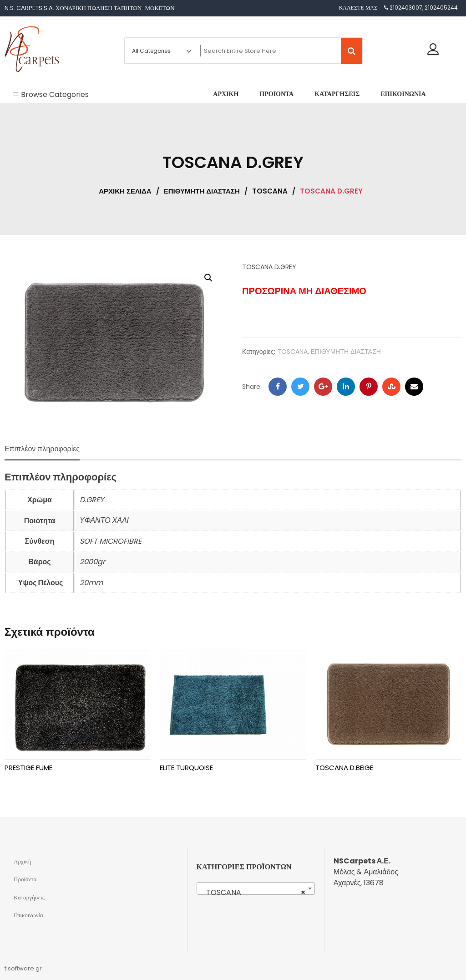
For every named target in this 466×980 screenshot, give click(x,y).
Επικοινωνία (28, 915)
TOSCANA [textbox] (253, 893)
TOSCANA (270, 191)
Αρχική (23, 861)
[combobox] (256, 888)
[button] (208, 278)
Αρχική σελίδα (125, 191)
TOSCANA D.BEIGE (344, 768)
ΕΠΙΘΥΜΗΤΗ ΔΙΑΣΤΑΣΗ (202, 191)
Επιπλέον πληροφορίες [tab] (42, 449)
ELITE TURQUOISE (186, 768)
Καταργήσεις (29, 897)
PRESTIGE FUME (28, 768)
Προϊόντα (25, 879)
